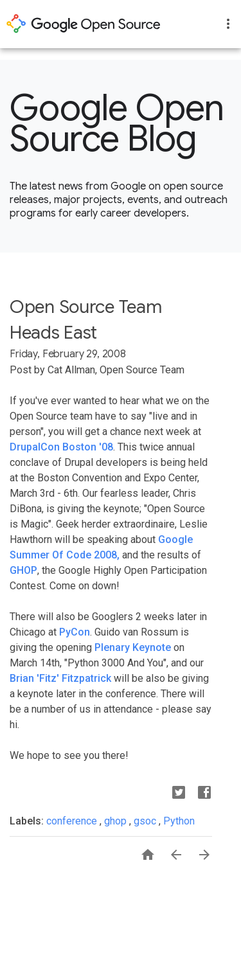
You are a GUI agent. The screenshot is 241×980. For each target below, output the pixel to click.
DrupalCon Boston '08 (61, 447)
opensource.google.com (84, 24)
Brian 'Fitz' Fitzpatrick (60, 678)
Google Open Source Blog (117, 123)
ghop (117, 821)
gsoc (146, 821)
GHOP (23, 570)
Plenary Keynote (133, 647)
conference (73, 821)
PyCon (75, 632)
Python (179, 821)
